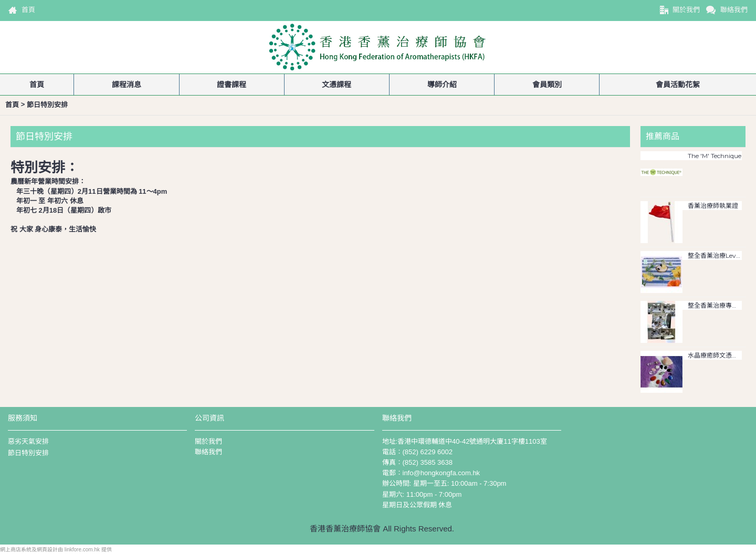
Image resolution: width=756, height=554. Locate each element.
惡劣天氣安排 (28, 441)
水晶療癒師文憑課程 (715, 356)
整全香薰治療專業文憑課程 (715, 306)
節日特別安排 (28, 453)
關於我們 (208, 441)
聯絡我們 (208, 452)
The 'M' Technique (715, 156)
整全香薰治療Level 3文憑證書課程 (715, 256)
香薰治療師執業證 (713, 206)
